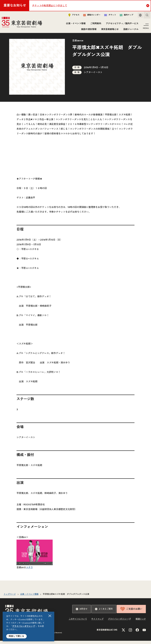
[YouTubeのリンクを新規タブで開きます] (144, 633)
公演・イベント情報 (75, 24)
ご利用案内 (95, 24)
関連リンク (141, 622)
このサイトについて (78, 622)
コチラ (29, 571)
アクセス (72, 16)
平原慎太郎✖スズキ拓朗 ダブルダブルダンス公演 (66, 597)
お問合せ (82, 612)
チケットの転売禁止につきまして (50, 6)
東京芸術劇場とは (109, 30)
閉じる (50, 616)
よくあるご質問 (104, 612)
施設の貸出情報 (88, 30)
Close (148, 5)
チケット (108, 16)
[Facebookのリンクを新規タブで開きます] (137, 633)
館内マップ (124, 16)
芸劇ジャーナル (130, 30)
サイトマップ (97, 622)
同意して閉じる (16, 636)
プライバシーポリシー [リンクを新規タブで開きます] (22, 626)
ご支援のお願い (131, 612)
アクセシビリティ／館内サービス (122, 24)
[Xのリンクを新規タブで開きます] (123, 633)
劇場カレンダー (90, 16)
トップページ (10, 597)
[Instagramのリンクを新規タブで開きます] (130, 633)
